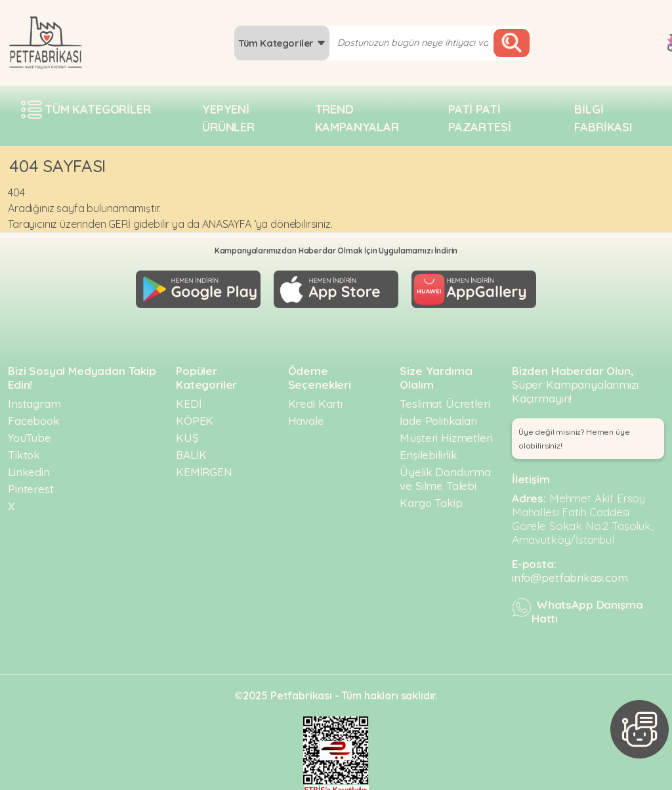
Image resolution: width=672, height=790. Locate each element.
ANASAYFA (227, 224)
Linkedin (29, 467)
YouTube (30, 432)
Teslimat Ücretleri (445, 398)
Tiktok (24, 450)
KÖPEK (195, 415)
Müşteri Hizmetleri (446, 432)
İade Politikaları (438, 415)
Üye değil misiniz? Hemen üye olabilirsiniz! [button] (574, 433)
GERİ (119, 224)
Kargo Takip (431, 497)
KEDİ (188, 398)
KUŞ (187, 432)
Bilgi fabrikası (603, 118)
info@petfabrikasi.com (570, 572)
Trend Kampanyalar (357, 118)
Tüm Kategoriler (282, 43)
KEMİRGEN (204, 467)
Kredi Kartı (315, 398)
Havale (306, 415)
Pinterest (31, 484)
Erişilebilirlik (429, 450)
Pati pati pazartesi (480, 118)
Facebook (34, 415)
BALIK (191, 450)
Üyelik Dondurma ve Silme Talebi (445, 473)
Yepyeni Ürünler (228, 118)
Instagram (34, 398)
